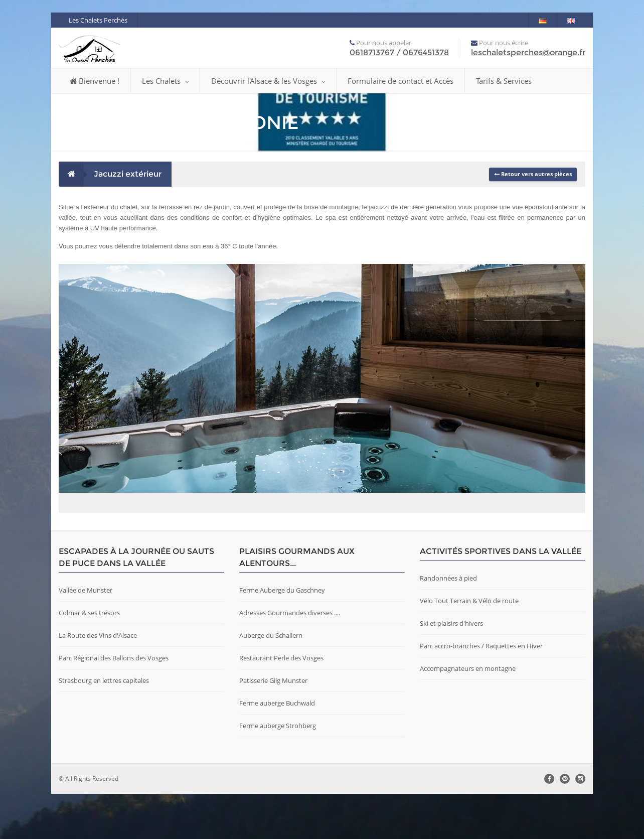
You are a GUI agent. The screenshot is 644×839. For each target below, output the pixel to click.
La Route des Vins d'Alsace (98, 680)
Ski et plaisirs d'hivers (451, 668)
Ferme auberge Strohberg (278, 771)
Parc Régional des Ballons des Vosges (114, 703)
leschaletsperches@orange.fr (528, 52)
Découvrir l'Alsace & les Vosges (268, 81)
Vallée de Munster (86, 635)
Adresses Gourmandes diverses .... (290, 658)
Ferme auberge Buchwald (277, 748)
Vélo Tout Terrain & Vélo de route (469, 646)
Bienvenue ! (95, 81)
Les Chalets (165, 81)
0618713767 (372, 52)
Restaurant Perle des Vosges (281, 703)
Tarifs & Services (504, 81)
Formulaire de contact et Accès (400, 81)
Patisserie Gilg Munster (273, 726)
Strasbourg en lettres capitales (104, 726)
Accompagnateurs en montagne (468, 714)
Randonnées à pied (448, 623)
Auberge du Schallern (271, 680)
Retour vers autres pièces (533, 174)
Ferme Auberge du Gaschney (282, 635)
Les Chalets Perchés (98, 20)
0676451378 (426, 52)
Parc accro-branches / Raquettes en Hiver (481, 691)
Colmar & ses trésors (89, 658)
